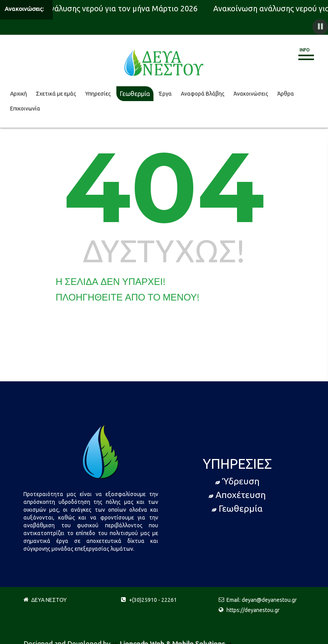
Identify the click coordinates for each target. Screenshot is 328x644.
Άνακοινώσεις (251, 94)
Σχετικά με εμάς (56, 94)
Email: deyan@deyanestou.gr (262, 600)
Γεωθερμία (135, 94)
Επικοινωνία (25, 109)
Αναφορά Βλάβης (203, 94)
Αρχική (19, 94)
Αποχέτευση (237, 495)
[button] (320, 27)
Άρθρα (286, 94)
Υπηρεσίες (98, 94)
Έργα (165, 94)
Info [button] (305, 50)
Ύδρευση (237, 481)
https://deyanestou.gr (253, 610)
